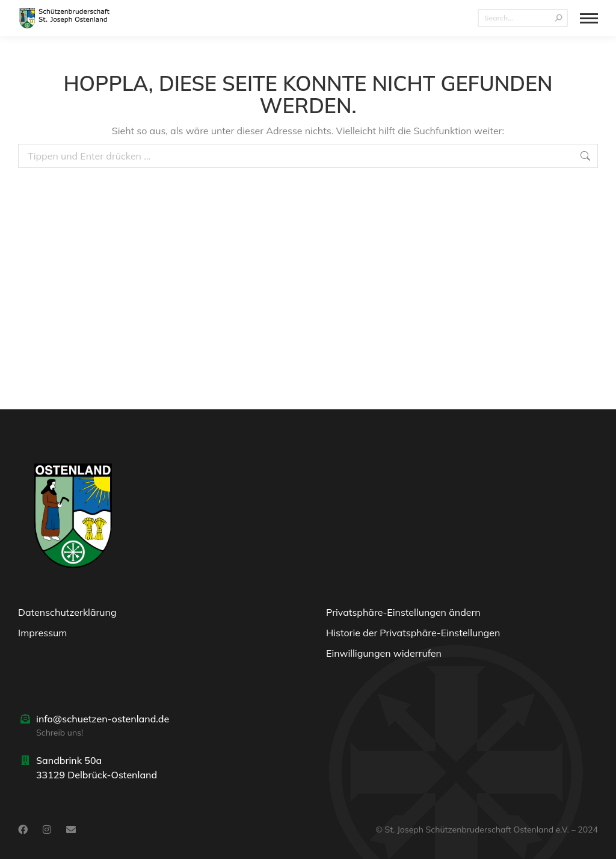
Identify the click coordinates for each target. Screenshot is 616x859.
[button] (462, 615)
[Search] (523, 18)
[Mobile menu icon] (589, 18)
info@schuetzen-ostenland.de (103, 719)
